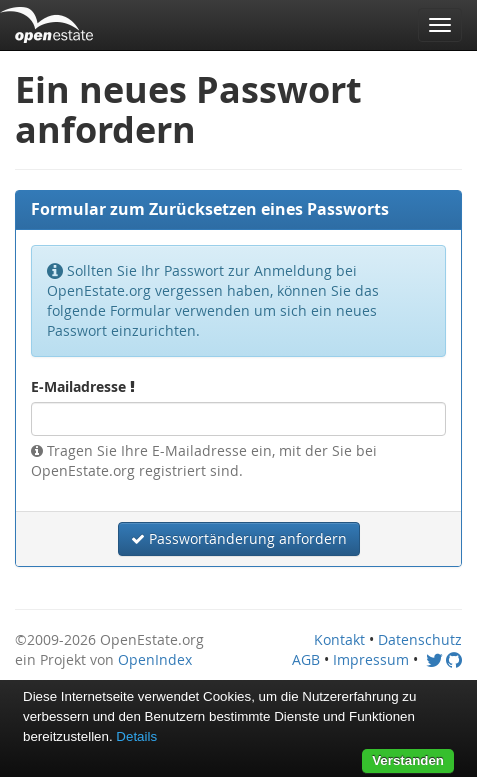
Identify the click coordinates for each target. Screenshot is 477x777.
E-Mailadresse (83, 386)
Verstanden (408, 760)
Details (136, 736)
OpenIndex (155, 659)
